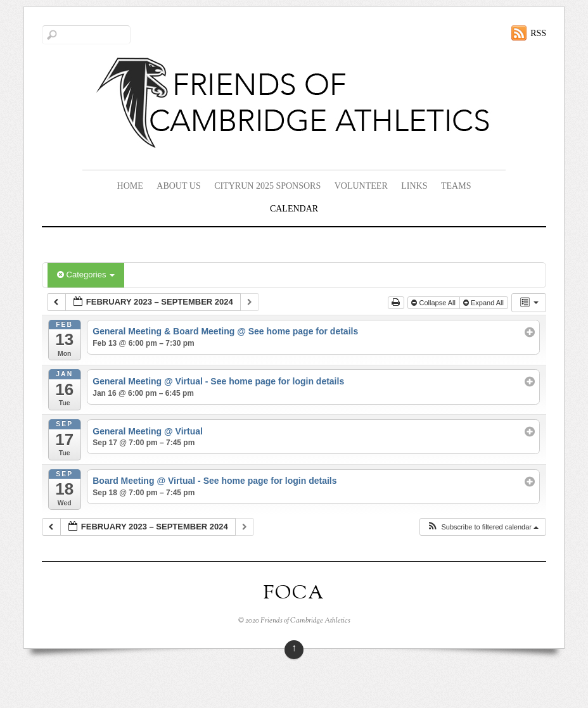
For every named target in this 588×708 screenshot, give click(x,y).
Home (130, 186)
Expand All (484, 303)
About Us (178, 186)
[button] (483, 527)
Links (414, 186)
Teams (456, 186)
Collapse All (434, 303)
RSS (538, 33)
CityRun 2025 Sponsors (267, 186)
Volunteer (361, 186)
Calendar (294, 209)
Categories (86, 275)
